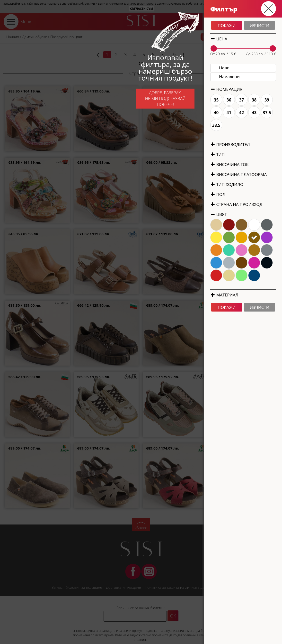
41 (275, 113)
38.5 (262, 125)
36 (275, 100)
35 (262, 100)
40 (262, 113)
